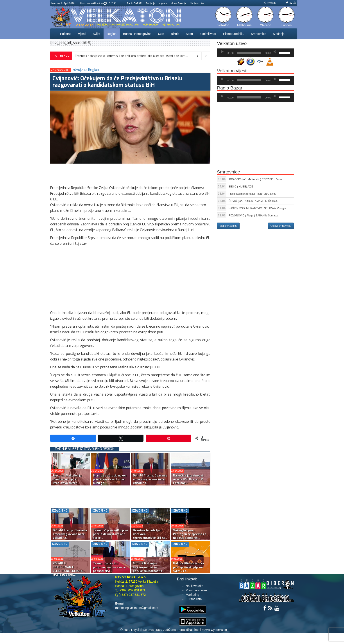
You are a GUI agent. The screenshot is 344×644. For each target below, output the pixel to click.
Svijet (96, 34)
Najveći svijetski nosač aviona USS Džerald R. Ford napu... (188, 479)
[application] (255, 53)
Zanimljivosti (208, 34)
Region (112, 34)
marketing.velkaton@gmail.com (137, 608)
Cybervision (219, 630)
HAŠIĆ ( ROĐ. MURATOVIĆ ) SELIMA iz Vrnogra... (259, 208)
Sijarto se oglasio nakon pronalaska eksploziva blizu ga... (110, 479)
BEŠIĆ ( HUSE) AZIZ (241, 187)
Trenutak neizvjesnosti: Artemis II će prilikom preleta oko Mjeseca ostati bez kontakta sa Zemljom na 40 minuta (152, 56)
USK (161, 34)
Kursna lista (194, 599)
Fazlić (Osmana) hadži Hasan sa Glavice (252, 194)
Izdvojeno (79, 70)
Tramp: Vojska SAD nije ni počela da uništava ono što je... (110, 534)
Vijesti (82, 34)
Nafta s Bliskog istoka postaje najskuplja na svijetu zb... (188, 567)
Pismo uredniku (234, 34)
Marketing (193, 595)
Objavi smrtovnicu (281, 226)
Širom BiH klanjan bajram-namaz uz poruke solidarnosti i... (148, 567)
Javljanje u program (156, 3)
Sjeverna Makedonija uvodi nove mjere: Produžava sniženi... (67, 479)
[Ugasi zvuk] (275, 52)
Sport (189, 34)
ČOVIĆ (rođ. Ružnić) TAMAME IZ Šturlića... (254, 201)
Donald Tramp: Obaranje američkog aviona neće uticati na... (150, 479)
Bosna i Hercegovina (137, 34)
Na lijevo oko (197, 3)
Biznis (175, 34)
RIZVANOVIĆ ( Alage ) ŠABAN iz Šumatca (254, 216)
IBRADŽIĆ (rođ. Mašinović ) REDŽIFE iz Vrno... (256, 179)
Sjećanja (279, 34)
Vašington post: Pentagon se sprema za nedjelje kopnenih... (190, 534)
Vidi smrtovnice (228, 226)
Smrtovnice (258, 34)
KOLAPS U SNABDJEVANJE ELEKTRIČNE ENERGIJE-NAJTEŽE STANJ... (69, 569)
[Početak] (222, 52)
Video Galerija (178, 3)
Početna (66, 34)
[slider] (249, 53)
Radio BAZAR (134, 3)
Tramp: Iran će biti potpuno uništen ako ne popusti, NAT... (109, 567)
